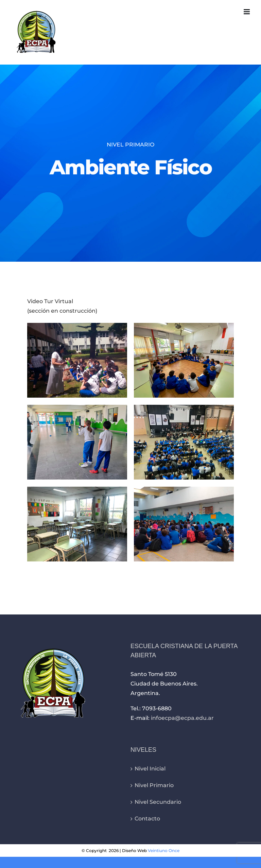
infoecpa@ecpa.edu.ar (182, 718)
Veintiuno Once (164, 850)
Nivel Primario (154, 785)
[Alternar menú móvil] (247, 12)
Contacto (147, 819)
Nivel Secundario (158, 802)
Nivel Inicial (150, 769)
